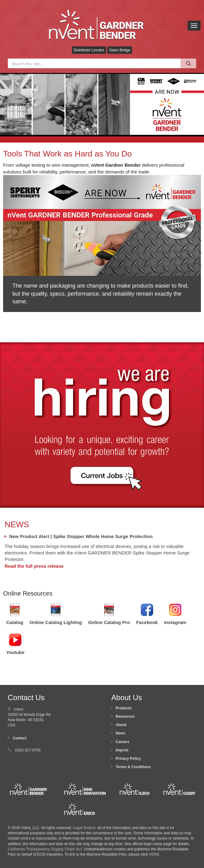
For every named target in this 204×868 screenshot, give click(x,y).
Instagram (175, 622)
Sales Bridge (120, 50)
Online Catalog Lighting (56, 622)
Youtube (15, 652)
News (120, 733)
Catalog (15, 622)
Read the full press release (34, 566)
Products (124, 708)
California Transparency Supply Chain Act (45, 849)
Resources (125, 716)
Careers (123, 742)
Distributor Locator (89, 50)
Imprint (122, 750)
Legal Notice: (85, 828)
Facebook (147, 622)
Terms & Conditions (133, 767)
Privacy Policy (128, 759)
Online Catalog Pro (109, 622)
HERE (154, 854)
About (121, 725)
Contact (20, 738)
